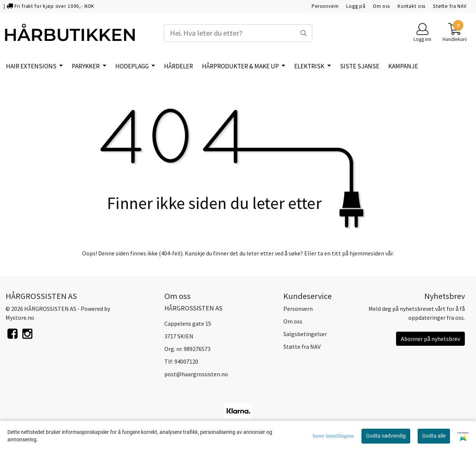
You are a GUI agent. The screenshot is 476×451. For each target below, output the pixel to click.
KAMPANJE (403, 66)
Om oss (382, 6)
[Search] (238, 33)
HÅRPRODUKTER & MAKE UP (241, 66)
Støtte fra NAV (450, 6)
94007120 (186, 361)
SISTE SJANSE (360, 66)
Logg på (356, 6)
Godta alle (434, 436)
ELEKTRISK (310, 66)
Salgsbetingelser (305, 334)
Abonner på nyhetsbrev (430, 339)
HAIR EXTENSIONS (32, 66)
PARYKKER (86, 66)
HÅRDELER (178, 66)
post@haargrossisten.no (196, 374)
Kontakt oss (411, 6)
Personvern (325, 6)
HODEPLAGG (133, 66)
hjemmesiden (367, 253)
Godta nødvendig (386, 436)
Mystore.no (20, 318)
